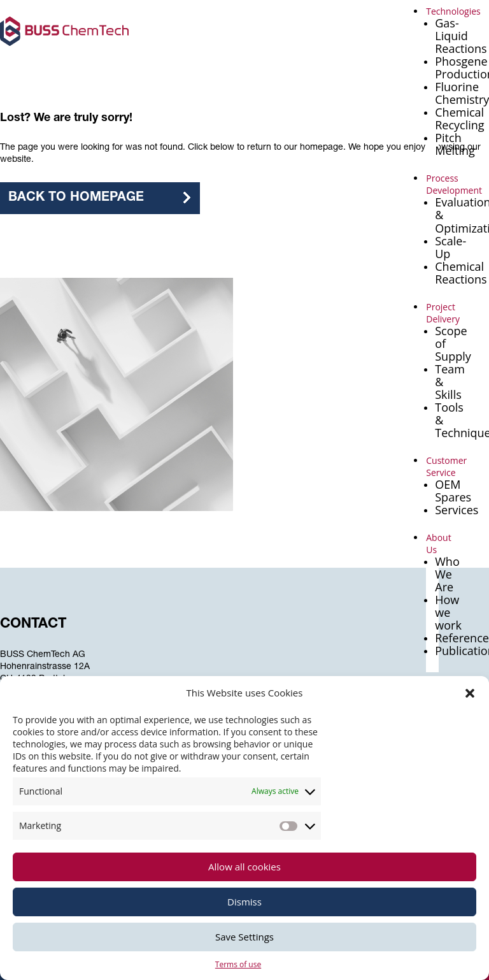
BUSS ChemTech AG (43, 655)
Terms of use (238, 964)
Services (457, 510)
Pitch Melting (455, 144)
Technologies (453, 11)
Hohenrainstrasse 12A (45, 667)
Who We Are (447, 574)
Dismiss (244, 902)
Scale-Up (450, 247)
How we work (448, 612)
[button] (470, 693)
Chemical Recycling (459, 119)
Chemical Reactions (461, 273)
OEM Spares (453, 491)
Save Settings (244, 937)
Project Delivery (443, 313)
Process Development (454, 184)
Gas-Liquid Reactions (461, 36)
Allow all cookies (244, 867)
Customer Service (446, 466)
